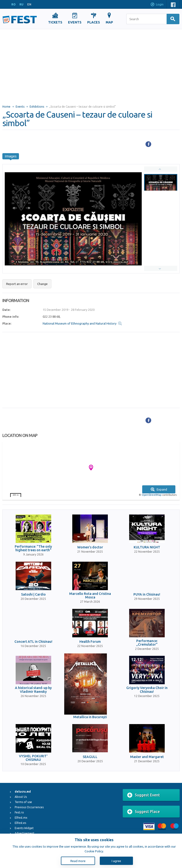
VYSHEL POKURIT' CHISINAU (33, 758)
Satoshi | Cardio (33, 595)
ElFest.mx (21, 818)
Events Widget (24, 828)
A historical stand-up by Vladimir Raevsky (33, 690)
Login (157, 5)
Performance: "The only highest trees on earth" (33, 548)
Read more (78, 861)
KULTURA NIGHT (147, 547)
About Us (21, 797)
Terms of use (23, 802)
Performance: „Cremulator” (147, 643)
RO (14, 4)
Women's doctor (90, 547)
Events (20, 107)
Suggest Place (143, 812)
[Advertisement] (91, 65)
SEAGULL (90, 757)
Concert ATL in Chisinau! (33, 642)
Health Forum (90, 642)
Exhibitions (37, 107)
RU (21, 4)
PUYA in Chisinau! (147, 595)
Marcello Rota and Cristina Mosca (90, 596)
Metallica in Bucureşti (90, 717)
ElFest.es (20, 823)
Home (6, 107)
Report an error (17, 284)
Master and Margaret (147, 757)
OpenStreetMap (152, 495)
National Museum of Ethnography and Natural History (80, 323)
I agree (116, 861)
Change (42, 284)
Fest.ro (19, 812)
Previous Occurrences (29, 807)
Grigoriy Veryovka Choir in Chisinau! (147, 690)
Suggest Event (144, 795)
